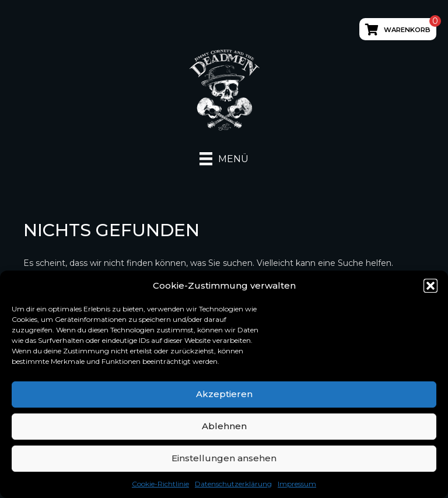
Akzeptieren (224, 394)
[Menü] (224, 159)
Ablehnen (224, 426)
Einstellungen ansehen (224, 458)
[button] (430, 286)
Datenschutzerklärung (233, 484)
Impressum (297, 484)
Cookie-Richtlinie (160, 484)
